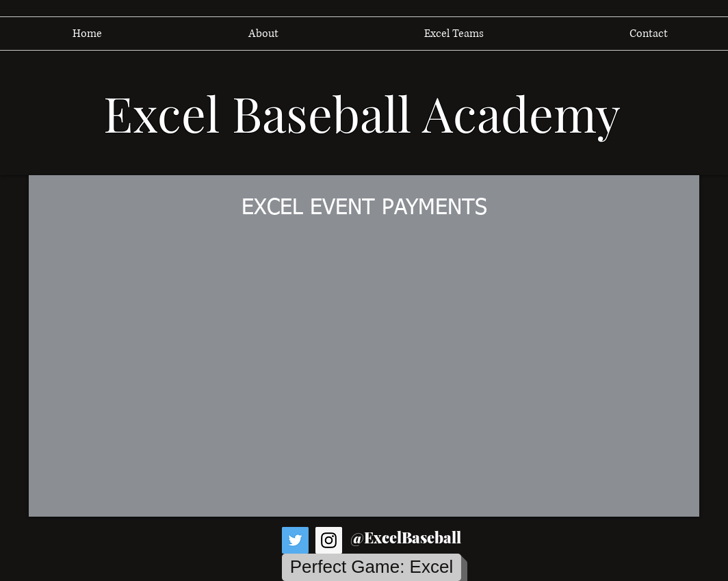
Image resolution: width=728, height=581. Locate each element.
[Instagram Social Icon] (329, 540)
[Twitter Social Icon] (295, 540)
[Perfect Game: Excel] (372, 567)
